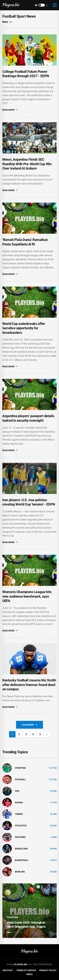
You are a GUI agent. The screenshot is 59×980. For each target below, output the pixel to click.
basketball (22, 860)
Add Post (8, 970)
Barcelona (21, 849)
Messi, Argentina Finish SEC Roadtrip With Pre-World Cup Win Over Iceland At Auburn (27, 164)
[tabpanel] (29, 911)
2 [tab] (14, 932)
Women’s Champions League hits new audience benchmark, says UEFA (27, 596)
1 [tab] (9, 932)
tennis (19, 814)
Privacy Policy (48, 970)
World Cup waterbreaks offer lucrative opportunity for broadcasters (24, 328)
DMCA (29, 974)
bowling (20, 872)
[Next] (47, 734)
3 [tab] (20, 932)
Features (20, 837)
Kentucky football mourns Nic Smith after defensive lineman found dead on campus (29, 685)
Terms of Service (26, 970)
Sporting (20, 768)
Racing (19, 803)
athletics (21, 826)
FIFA (17, 791)
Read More (10, 110)
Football (20, 779)
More (7, 22)
